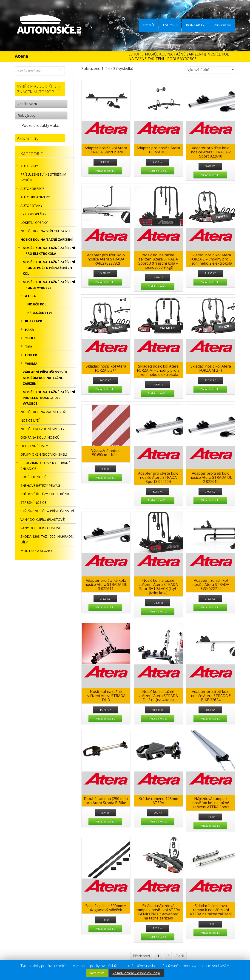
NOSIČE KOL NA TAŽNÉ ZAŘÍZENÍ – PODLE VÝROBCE (49, 285)
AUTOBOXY (29, 166)
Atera (30, 296)
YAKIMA (31, 364)
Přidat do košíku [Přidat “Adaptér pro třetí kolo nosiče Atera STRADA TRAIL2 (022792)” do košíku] (105, 282)
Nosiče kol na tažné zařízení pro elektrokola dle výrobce (49, 398)
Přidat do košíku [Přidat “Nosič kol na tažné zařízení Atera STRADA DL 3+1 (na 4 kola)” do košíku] (158, 718)
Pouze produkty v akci (41, 125)
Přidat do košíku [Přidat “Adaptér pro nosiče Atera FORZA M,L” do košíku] (158, 171)
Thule (30, 338)
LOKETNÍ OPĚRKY (34, 223)
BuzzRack (34, 321)
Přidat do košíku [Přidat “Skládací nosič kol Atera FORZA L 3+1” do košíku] (105, 389)
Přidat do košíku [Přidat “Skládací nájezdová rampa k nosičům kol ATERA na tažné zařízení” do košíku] (210, 933)
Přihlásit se (222, 25)
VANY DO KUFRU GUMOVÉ (41, 528)
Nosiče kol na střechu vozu (45, 231)
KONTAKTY (195, 25)
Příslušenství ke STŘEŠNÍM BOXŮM (43, 177)
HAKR (29, 330)
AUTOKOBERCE (32, 189)
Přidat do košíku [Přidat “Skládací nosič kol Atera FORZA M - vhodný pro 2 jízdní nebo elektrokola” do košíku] (158, 393)
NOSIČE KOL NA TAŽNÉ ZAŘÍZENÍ (47, 239)
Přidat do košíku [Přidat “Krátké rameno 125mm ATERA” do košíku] (158, 821)
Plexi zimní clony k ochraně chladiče (45, 466)
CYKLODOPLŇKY (33, 214)
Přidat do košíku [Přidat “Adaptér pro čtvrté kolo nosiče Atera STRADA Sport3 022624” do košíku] (158, 500)
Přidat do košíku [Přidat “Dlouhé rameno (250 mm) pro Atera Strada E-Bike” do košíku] (105, 821)
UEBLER (31, 355)
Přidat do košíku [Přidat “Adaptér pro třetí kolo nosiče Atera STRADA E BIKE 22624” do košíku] (210, 718)
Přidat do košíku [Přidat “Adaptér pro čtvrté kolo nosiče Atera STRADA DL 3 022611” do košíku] (105, 607)
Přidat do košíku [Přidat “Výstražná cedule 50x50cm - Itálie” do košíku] (105, 478)
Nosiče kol (37, 304)
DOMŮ (149, 25)
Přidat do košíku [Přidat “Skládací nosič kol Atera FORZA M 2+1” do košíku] (210, 389)
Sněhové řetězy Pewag (40, 486)
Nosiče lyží (30, 420)
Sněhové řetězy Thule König (45, 494)
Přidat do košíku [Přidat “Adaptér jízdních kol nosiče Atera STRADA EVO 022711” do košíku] (210, 607)
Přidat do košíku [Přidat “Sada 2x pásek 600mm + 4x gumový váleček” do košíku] (105, 929)
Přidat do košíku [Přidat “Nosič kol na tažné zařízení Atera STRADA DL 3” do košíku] (105, 718)
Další (180, 956)
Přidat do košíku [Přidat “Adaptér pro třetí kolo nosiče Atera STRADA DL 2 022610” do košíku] (210, 500)
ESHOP (170, 25)
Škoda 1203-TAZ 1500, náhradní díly (47, 539)
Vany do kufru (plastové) (43, 519)
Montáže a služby (36, 551)
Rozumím (97, 973)
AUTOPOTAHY (31, 206)
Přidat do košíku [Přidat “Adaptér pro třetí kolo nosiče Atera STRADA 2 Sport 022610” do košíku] (210, 175)
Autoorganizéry (35, 197)
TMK (29, 347)
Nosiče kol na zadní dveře (44, 412)
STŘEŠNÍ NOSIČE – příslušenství (47, 511)
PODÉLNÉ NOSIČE (34, 477)
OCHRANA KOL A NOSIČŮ (40, 437)
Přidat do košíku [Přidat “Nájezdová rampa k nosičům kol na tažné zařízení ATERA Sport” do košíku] (210, 826)
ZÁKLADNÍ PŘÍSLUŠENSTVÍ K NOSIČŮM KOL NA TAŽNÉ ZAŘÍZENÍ (45, 378)
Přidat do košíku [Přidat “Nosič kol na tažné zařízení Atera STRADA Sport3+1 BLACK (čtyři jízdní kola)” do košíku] (158, 611)
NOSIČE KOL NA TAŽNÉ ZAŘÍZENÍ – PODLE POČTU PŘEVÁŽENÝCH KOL (49, 268)
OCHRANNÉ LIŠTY (34, 446)
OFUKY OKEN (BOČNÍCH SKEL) (44, 454)
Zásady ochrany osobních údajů (136, 973)
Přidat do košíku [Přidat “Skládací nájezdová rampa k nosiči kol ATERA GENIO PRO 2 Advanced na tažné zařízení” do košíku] (158, 937)
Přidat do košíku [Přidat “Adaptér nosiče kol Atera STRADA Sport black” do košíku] (105, 171)
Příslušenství (40, 313)
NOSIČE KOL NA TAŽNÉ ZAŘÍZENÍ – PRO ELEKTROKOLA (49, 251)
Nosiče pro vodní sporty (42, 429)
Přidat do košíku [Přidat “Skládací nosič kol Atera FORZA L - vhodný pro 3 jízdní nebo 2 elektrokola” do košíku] (210, 282)
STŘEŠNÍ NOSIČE (33, 502)
